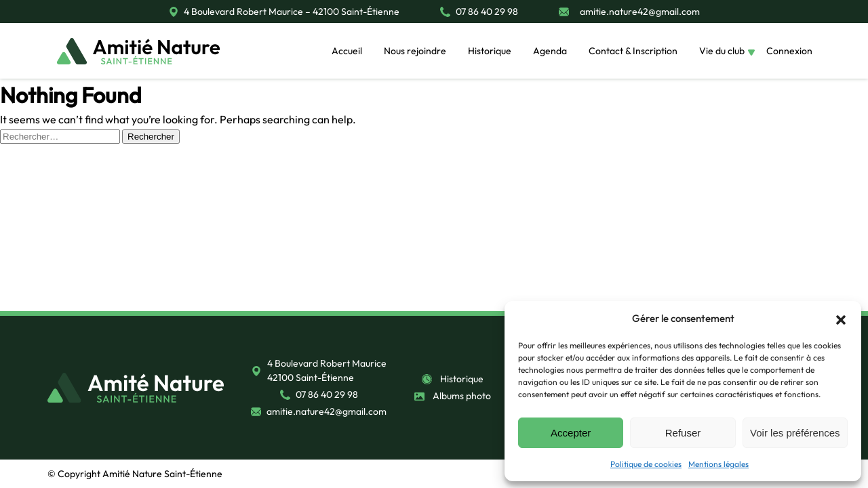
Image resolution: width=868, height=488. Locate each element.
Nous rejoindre (415, 51)
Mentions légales (718, 464)
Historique (490, 51)
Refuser (683, 433)
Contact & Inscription (633, 51)
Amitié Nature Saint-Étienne (162, 474)
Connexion (789, 51)
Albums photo (462, 396)
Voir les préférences (795, 433)
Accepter (571, 433)
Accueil (347, 51)
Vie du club (722, 51)
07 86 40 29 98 (487, 12)
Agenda (550, 51)
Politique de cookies (646, 464)
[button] (841, 319)
